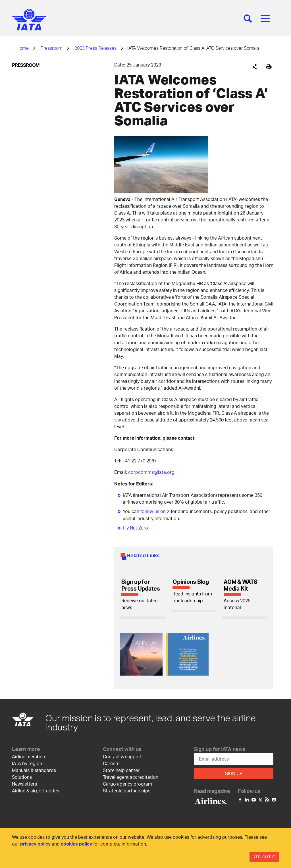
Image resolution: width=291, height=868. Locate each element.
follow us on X (155, 511)
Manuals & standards (34, 769)
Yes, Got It (264, 857)
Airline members (29, 756)
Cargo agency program (127, 783)
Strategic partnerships (127, 790)
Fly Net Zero (135, 527)
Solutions (22, 776)
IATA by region (27, 762)
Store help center (121, 769)
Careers (111, 762)
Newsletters (24, 783)
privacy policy (35, 844)
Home (23, 48)
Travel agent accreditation (131, 776)
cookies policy (76, 844)
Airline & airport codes (36, 790)
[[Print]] (269, 67)
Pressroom (52, 48)
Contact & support (122, 756)
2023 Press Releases (95, 48)
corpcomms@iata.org (151, 472)
